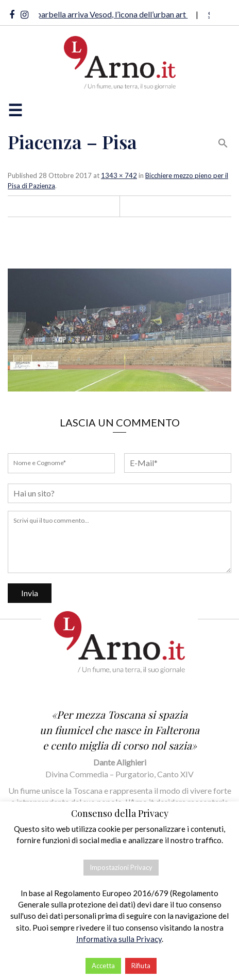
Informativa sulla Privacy (119, 939)
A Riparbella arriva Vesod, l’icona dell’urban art (107, 14)
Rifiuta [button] (141, 966)
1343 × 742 (119, 175)
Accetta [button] (103, 966)
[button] (223, 142)
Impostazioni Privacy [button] (121, 867)
